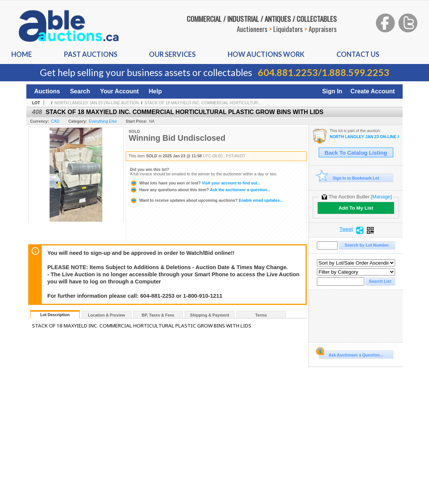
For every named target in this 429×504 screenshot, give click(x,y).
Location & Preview (106, 315)
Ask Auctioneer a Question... (351, 354)
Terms (261, 315)
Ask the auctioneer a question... (200, 190)
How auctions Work (266, 54)
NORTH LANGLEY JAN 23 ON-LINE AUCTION (97, 103)
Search (80, 91)
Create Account (373, 91)
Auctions (47, 91)
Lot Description (55, 315)
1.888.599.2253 (356, 72)
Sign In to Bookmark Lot (349, 178)
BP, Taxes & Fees (158, 315)
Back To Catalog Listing (356, 153)
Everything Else (103, 121)
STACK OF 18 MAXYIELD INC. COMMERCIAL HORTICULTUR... (203, 103)
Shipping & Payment (210, 315)
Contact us (358, 54)
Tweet (346, 229)
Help (155, 91)
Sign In (332, 91)
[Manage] (381, 197)
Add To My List (356, 208)
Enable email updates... (206, 200)
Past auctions (91, 54)
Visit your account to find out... (195, 183)
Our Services (172, 54)
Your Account (119, 91)
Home (22, 54)
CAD (55, 121)
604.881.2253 (288, 72)
